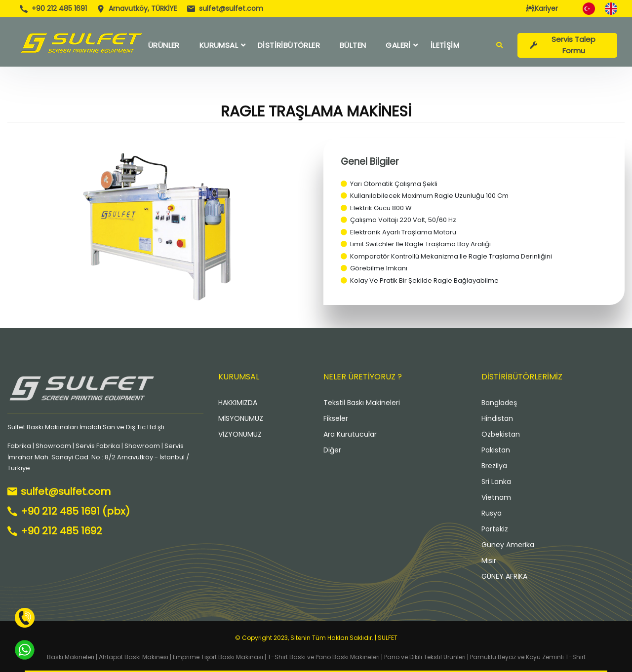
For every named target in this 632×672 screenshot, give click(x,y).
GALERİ (398, 45)
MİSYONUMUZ (241, 418)
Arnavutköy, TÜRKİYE (143, 8)
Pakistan (496, 450)
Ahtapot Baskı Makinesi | (135, 657)
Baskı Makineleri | (72, 657)
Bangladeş (499, 403)
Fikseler (336, 418)
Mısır (489, 560)
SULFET (388, 638)
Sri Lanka (496, 482)
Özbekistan (501, 434)
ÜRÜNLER (164, 45)
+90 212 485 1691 (59, 8)
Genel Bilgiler (370, 162)
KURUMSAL (219, 45)
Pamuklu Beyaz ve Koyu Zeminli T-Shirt (528, 657)
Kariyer (542, 8)
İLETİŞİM (445, 45)
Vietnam (496, 497)
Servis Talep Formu (563, 45)
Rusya (492, 513)
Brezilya (494, 466)
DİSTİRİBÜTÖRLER (289, 45)
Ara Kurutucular (350, 434)
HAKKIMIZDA (238, 403)
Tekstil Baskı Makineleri (362, 403)
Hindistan (497, 418)
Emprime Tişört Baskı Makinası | (219, 657)
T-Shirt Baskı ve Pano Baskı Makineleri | (325, 657)
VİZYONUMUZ (240, 434)
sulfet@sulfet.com (231, 8)
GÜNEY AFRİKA (504, 576)
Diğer (332, 450)
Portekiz (495, 529)
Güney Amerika (508, 545)
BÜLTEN (353, 45)
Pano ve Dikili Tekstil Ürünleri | (427, 657)
